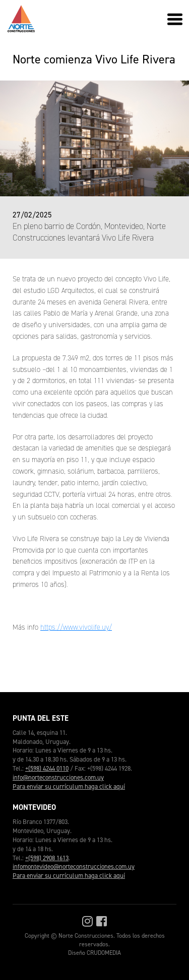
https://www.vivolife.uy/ (76, 627)
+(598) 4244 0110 (47, 768)
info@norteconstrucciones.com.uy (58, 777)
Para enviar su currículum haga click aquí (69, 786)
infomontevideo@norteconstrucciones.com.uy (74, 866)
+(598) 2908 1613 (47, 858)
